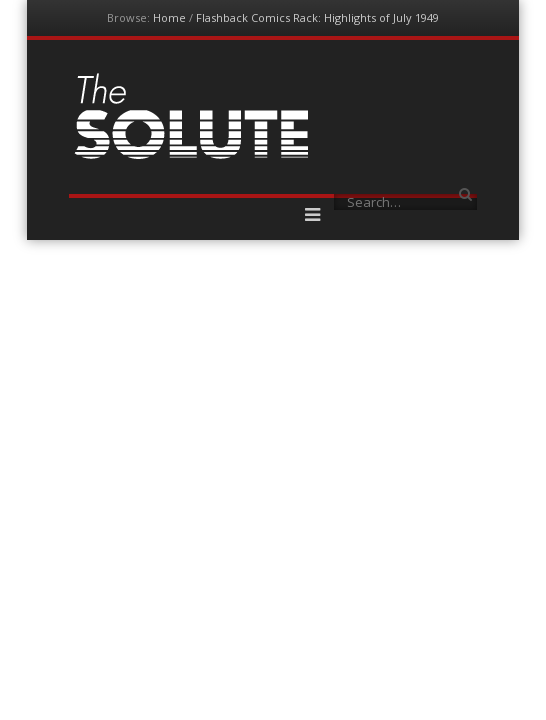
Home (169, 17)
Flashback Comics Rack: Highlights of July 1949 (317, 17)
